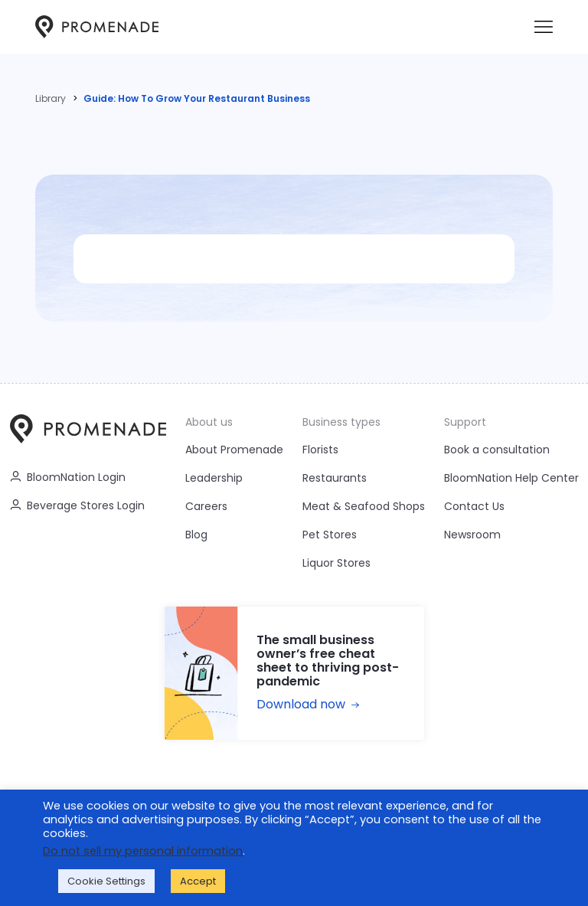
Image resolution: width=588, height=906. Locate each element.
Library (51, 98)
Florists (320, 450)
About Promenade (234, 450)
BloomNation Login (68, 477)
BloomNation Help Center (511, 478)
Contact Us (474, 506)
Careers (206, 506)
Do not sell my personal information (143, 851)
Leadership (214, 478)
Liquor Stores (336, 563)
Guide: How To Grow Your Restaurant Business (197, 98)
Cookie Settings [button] (106, 881)
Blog (196, 535)
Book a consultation (497, 450)
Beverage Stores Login (77, 505)
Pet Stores (330, 535)
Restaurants (335, 478)
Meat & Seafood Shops (364, 506)
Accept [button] (198, 881)
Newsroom (472, 535)
